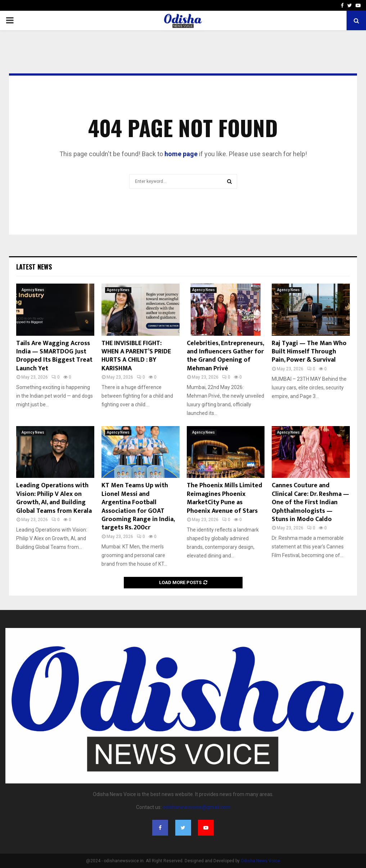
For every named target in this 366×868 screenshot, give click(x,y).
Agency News (33, 290)
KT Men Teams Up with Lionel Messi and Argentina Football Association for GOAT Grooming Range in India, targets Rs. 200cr (138, 507)
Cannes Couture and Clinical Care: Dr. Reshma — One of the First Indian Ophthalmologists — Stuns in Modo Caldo (310, 502)
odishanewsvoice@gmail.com (196, 807)
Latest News (34, 267)
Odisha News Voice (260, 861)
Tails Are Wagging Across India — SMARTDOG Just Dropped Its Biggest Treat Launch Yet (54, 356)
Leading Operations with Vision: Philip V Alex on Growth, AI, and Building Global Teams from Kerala (54, 498)
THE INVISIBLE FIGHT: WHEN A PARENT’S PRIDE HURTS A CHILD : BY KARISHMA (136, 356)
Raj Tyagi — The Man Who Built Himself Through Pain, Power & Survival (309, 352)
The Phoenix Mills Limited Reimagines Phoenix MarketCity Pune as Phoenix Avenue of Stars (225, 498)
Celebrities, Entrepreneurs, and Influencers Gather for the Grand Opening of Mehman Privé (225, 356)
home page (181, 154)
